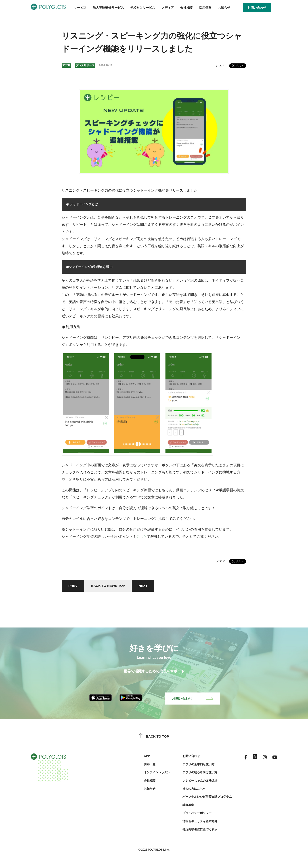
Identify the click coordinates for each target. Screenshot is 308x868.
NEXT (148, 586)
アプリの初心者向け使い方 (196, 774)
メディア (168, 8)
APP (139, 758)
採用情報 (205, 8)
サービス (80, 8)
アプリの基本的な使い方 (194, 766)
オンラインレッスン (150, 774)
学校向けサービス (143, 8)
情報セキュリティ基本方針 (196, 823)
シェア (220, 65)
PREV (74, 586)
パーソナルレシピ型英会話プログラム (203, 798)
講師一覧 (142, 766)
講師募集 (183, 806)
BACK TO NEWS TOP (111, 586)
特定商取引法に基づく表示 (196, 831)
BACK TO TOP (154, 738)
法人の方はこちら (189, 790)
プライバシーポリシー (193, 815)
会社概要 (186, 8)
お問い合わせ (192, 700)
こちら (142, 536)
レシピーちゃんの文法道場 (196, 782)
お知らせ (224, 8)
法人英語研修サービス (108, 8)
